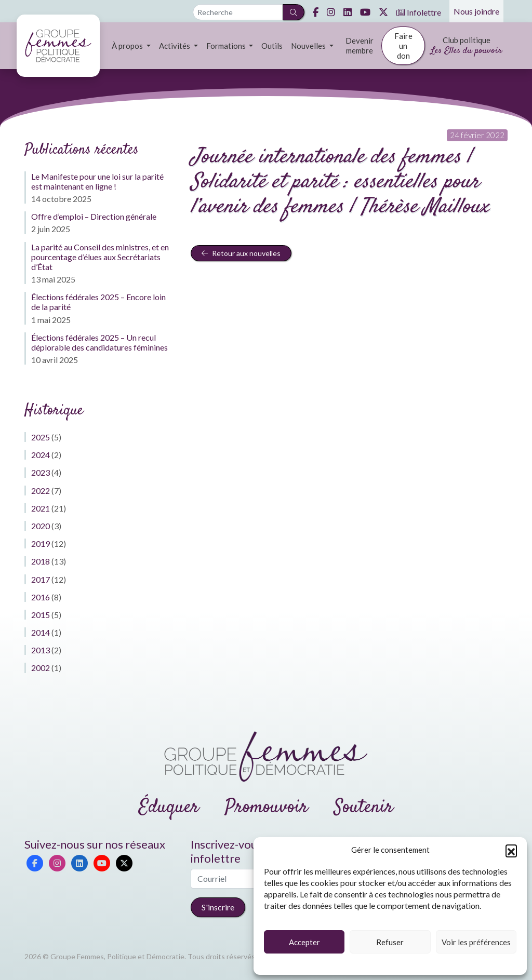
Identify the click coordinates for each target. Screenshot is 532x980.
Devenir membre (360, 45)
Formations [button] (227, 46)
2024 (41, 455)
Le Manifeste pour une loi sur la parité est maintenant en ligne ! (97, 181)
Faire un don (403, 46)
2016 (41, 597)
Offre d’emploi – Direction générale (94, 216)
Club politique (466, 46)
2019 (41, 543)
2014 (41, 632)
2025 (41, 437)
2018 (41, 561)
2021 (41, 508)
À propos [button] (128, 46)
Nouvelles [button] (309, 46)
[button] (511, 850)
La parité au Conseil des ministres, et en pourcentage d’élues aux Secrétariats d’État (100, 257)
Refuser (390, 942)
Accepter (304, 942)
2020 (41, 526)
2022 (41, 491)
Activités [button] (175, 46)
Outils (272, 46)
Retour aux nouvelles (241, 253)
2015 (41, 615)
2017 (41, 579)
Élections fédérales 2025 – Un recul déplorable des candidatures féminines (99, 342)
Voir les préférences (476, 942)
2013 (41, 650)
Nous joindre (476, 11)
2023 (41, 472)
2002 (41, 668)
